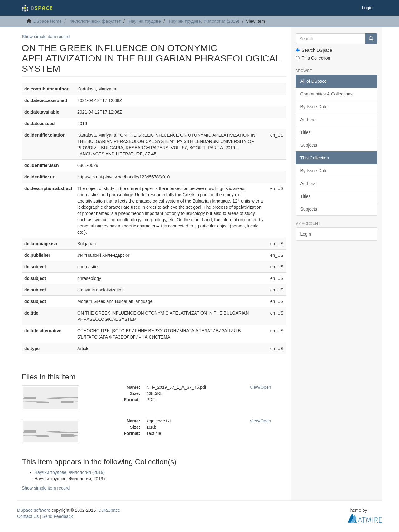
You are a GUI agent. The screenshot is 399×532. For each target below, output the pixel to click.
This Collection (313, 58)
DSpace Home (48, 21)
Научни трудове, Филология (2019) (204, 21)
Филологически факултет (95, 21)
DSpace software (34, 510)
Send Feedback (58, 516)
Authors (308, 120)
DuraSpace (109, 510)
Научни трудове (145, 21)
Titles (306, 132)
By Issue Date (314, 107)
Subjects (309, 145)
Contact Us (28, 516)
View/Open (260, 387)
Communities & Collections (327, 94)
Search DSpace (314, 50)
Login (306, 234)
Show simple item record (46, 37)
